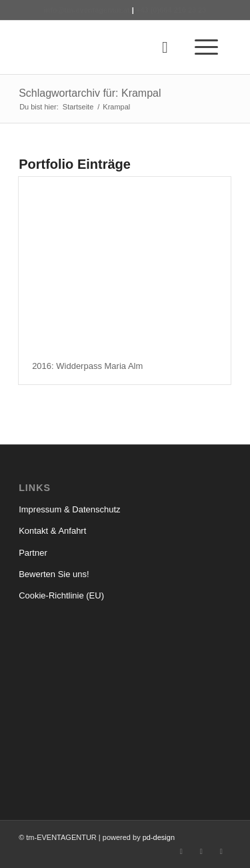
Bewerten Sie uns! (54, 574)
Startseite (78, 107)
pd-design (159, 837)
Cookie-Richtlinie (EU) (61, 595)
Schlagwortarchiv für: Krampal (90, 93)
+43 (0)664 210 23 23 (171, 10)
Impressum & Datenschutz (69, 509)
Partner (33, 553)
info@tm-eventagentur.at (86, 10)
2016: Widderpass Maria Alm (87, 366)
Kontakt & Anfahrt (52, 531)
